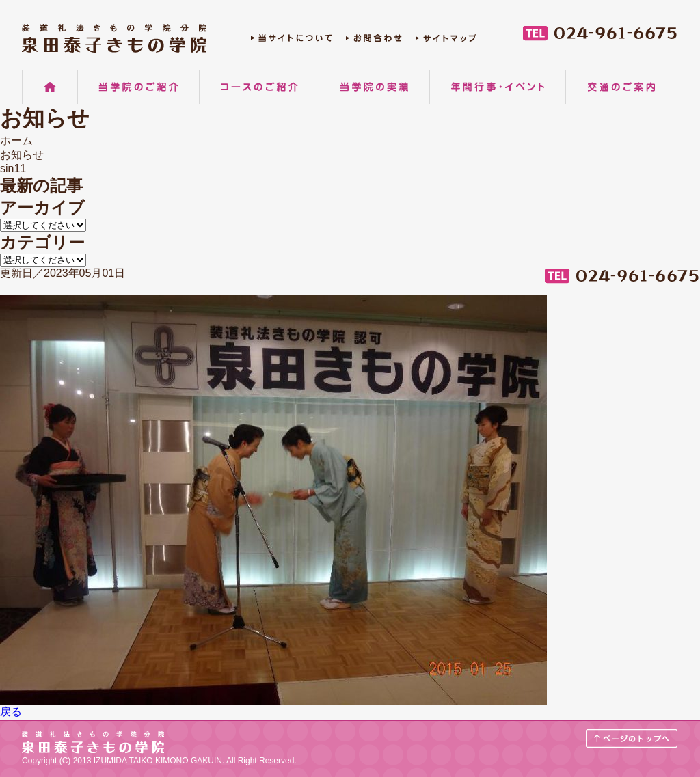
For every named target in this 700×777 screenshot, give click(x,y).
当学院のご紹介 (138, 87)
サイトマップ (446, 41)
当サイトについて (292, 41)
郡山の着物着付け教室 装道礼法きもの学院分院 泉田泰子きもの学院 (114, 38)
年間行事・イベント (498, 87)
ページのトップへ (632, 738)
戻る (11, 712)
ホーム (50, 87)
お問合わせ (374, 41)
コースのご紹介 (259, 87)
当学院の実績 (374, 87)
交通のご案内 (621, 87)
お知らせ (22, 155)
